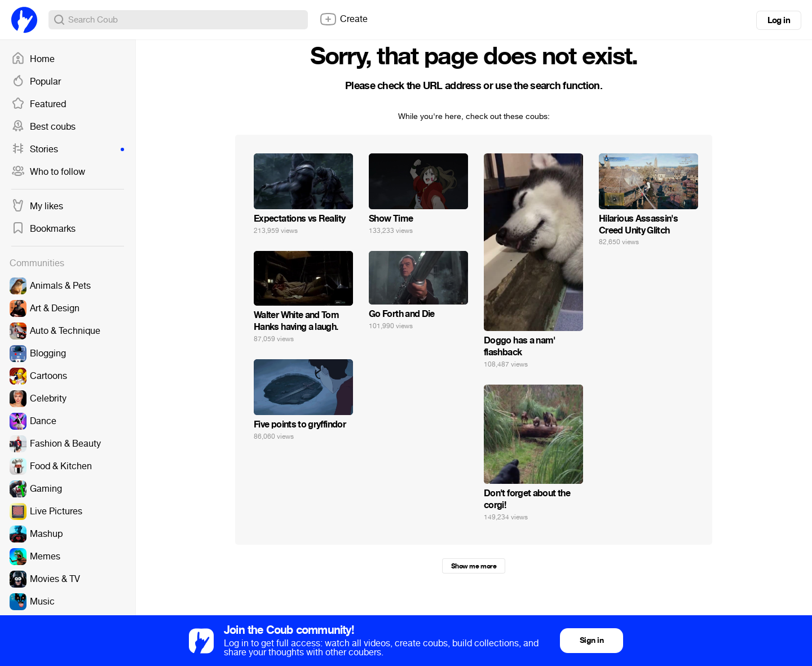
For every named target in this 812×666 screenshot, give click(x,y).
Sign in (592, 640)
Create (343, 19)
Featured (39, 104)
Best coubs (43, 127)
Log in (779, 20)
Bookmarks (43, 229)
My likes (37, 206)
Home (33, 59)
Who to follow (48, 172)
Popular (36, 82)
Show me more (474, 566)
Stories (68, 149)
